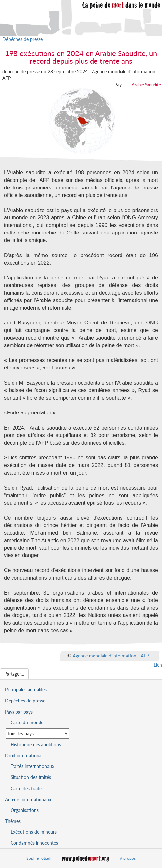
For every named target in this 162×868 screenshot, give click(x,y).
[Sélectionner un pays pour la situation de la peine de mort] (37, 734)
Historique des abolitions (36, 744)
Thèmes (13, 821)
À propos (128, 858)
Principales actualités (26, 690)
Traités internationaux (32, 766)
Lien (158, 665)
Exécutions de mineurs (34, 832)
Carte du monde (27, 722)
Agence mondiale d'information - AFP (111, 655)
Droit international (24, 756)
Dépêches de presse (23, 39)
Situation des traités (31, 777)
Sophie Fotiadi (39, 858)
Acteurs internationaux (28, 800)
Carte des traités (27, 788)
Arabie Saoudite (146, 85)
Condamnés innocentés (34, 843)
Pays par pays (19, 712)
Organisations (25, 810)
